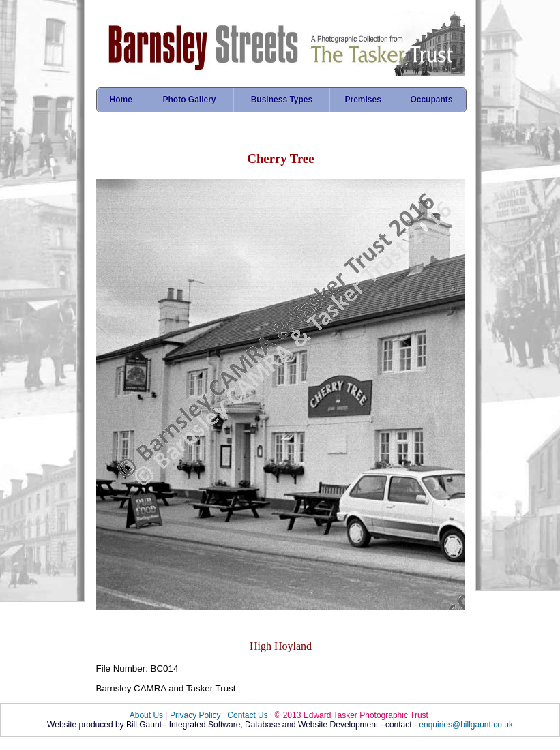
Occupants (431, 100)
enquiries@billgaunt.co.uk (466, 725)
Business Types (282, 100)
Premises (363, 100)
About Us (146, 715)
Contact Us (247, 715)
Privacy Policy (195, 715)
